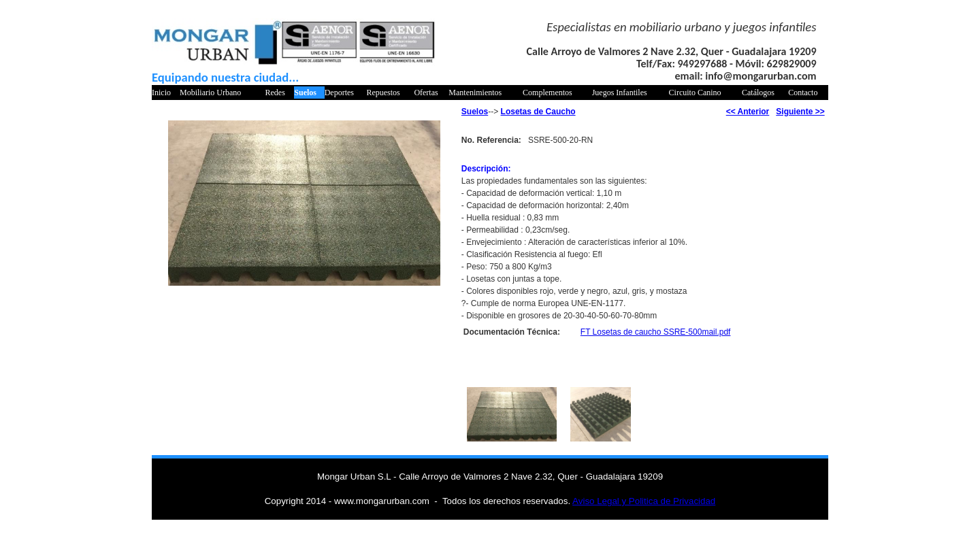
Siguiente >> (800, 112)
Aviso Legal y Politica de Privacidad (644, 501)
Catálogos (758, 93)
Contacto (803, 93)
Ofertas (426, 93)
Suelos (305, 93)
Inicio (161, 93)
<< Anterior (748, 112)
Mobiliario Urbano (210, 93)
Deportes (339, 93)
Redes (275, 93)
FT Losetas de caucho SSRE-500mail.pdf (656, 332)
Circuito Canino (695, 93)
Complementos (548, 93)
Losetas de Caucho (538, 112)
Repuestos (383, 93)
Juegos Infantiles (620, 93)
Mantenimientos (475, 93)
